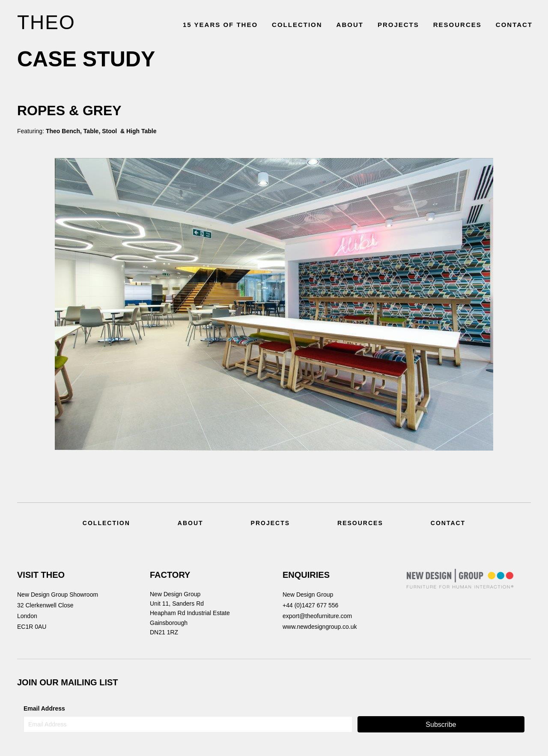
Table (90, 131)
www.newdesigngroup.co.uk (320, 627)
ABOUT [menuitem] (350, 25)
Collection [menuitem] (106, 523)
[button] (441, 724)
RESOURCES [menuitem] (457, 25)
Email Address (44, 708)
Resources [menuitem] (360, 523)
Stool (110, 131)
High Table (142, 131)
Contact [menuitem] (448, 523)
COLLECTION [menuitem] (297, 25)
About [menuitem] (191, 523)
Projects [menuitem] (270, 523)
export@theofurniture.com (317, 616)
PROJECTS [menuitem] (398, 25)
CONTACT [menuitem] (514, 25)
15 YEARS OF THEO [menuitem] (220, 25)
